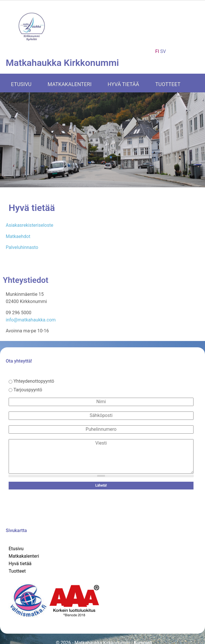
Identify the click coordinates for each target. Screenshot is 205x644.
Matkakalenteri (70, 84)
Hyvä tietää (123, 84)
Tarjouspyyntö (28, 390)
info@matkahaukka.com (31, 320)
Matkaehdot (18, 236)
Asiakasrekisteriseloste (29, 225)
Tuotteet (168, 84)
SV (163, 51)
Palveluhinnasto (22, 247)
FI (157, 51)
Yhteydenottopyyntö (34, 381)
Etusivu (21, 84)
